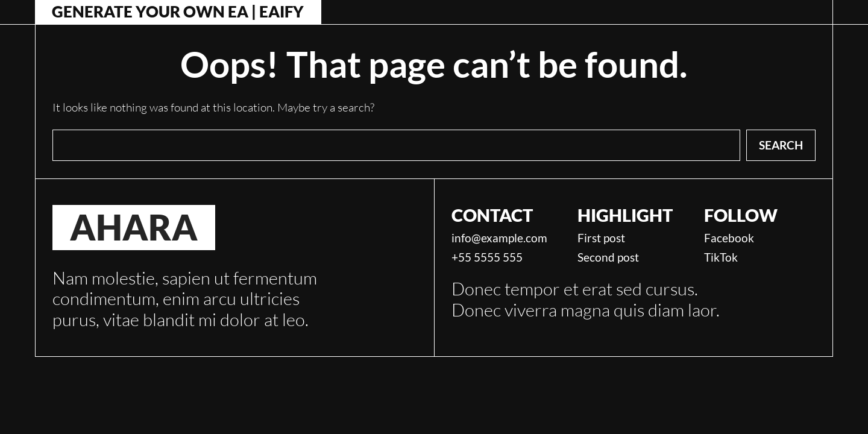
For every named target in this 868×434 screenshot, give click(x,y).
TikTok (721, 257)
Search (781, 145)
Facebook (729, 238)
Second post (608, 257)
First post (601, 238)
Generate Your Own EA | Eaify (178, 12)
